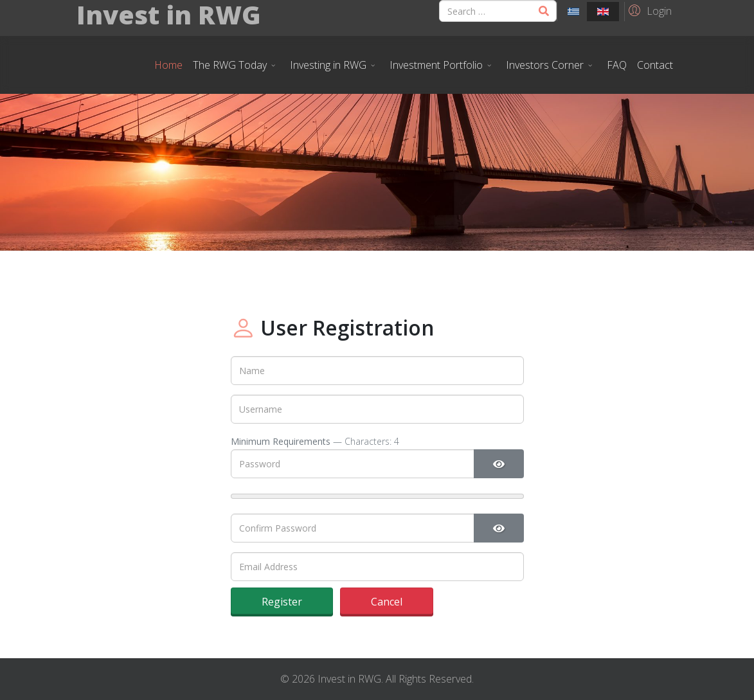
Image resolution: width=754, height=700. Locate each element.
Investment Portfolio (436, 65)
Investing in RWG (328, 65)
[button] (648, 10)
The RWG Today (230, 65)
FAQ (617, 65)
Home (168, 65)
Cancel (387, 602)
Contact (655, 65)
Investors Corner (545, 65)
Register (282, 602)
